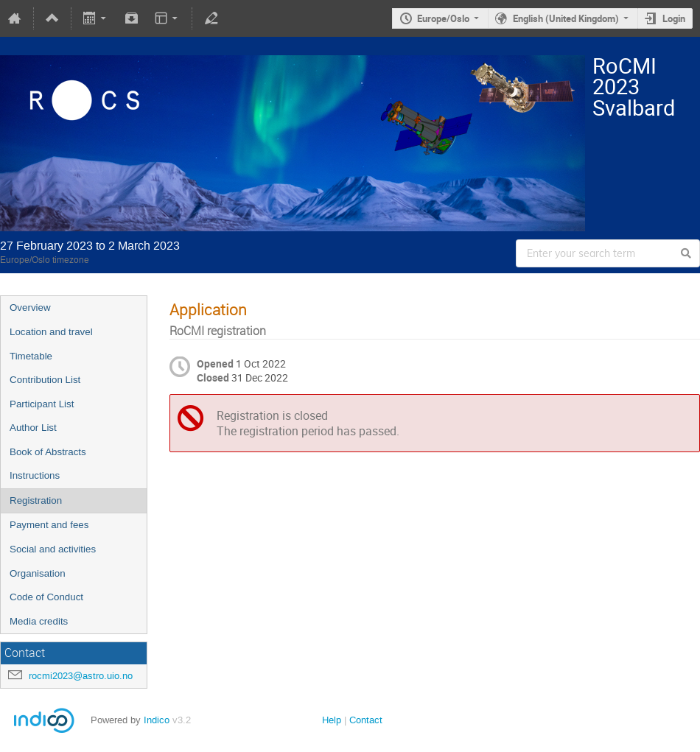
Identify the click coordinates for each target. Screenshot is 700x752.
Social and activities (53, 549)
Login (674, 18)
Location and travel (51, 332)
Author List (33, 428)
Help (332, 720)
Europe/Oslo (443, 18)
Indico (157, 720)
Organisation (38, 573)
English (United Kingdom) (566, 18)
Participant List (42, 404)
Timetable (31, 356)
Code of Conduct (46, 597)
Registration (36, 500)
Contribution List (45, 380)
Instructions (35, 475)
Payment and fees (49, 525)
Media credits (39, 621)
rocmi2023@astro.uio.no (81, 676)
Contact (366, 720)
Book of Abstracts (48, 452)
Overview (30, 308)
